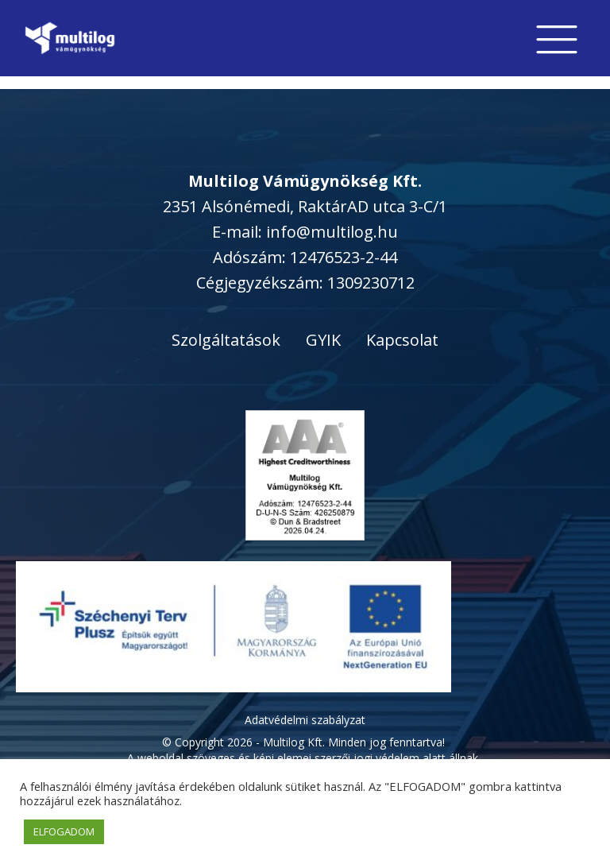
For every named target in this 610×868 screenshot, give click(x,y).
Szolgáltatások (226, 340)
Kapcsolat (402, 340)
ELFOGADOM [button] (64, 831)
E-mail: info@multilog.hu (305, 232)
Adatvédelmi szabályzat (305, 720)
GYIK (323, 340)
